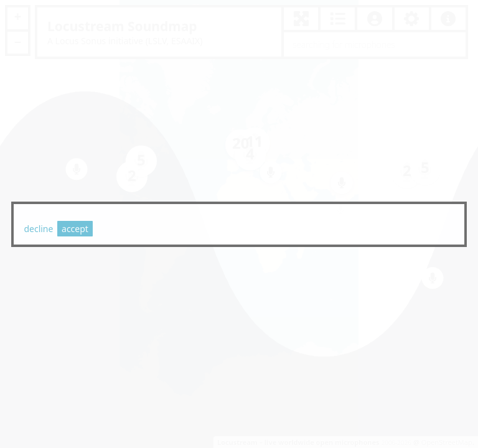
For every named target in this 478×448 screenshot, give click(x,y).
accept (75, 229)
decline (38, 229)
